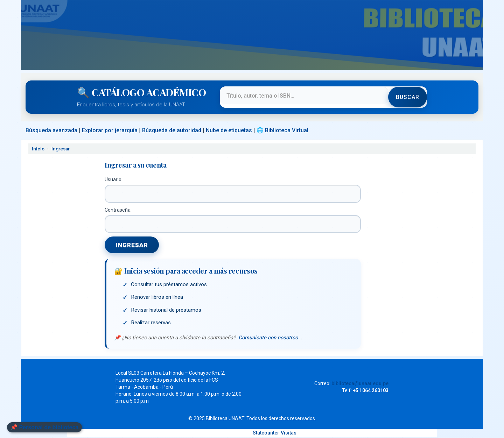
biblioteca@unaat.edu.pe (360, 384)
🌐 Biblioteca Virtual (282, 130)
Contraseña (118, 210)
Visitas (289, 434)
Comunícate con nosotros (268, 338)
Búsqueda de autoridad (172, 130)
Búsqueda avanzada (51, 130)
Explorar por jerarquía (110, 130)
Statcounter (266, 434)
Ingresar (61, 149)
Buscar (407, 97)
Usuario (113, 179)
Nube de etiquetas (229, 130)
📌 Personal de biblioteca (44, 427)
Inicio (38, 149)
